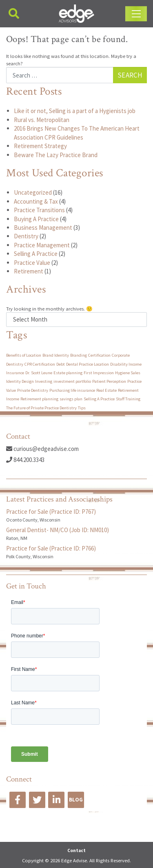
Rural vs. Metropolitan (42, 120)
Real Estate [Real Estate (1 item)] (106, 390)
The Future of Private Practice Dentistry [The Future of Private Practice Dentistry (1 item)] (41, 408)
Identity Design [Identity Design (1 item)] (20, 381)
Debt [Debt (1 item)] (61, 364)
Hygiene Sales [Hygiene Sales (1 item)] (128, 373)
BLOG (76, 800)
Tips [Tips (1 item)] (82, 408)
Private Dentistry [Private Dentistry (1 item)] (33, 390)
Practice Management (42, 245)
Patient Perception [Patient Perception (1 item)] (109, 381)
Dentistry (26, 236)
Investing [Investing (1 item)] (44, 381)
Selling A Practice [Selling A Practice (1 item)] (99, 399)
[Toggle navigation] (136, 14)
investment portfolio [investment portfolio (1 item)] (72, 381)
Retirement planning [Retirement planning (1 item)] (39, 399)
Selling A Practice (36, 254)
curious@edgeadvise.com (42, 449)
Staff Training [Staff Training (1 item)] (128, 399)
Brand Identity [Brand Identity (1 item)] (56, 355)
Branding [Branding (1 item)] (79, 355)
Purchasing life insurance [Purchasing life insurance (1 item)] (72, 390)
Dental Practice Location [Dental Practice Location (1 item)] (88, 364)
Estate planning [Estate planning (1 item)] (68, 373)
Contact (76, 850)
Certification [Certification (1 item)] (99, 355)
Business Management (43, 228)
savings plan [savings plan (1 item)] (71, 399)
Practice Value (32, 263)
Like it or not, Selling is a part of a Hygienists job (75, 111)
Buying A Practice (36, 219)
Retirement (29, 271)
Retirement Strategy (40, 146)
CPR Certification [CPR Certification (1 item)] (40, 364)
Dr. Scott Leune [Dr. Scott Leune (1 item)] (39, 373)
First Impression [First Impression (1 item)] (99, 373)
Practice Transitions (39, 210)
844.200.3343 (25, 460)
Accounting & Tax (36, 201)
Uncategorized (33, 192)
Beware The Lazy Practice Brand (56, 155)
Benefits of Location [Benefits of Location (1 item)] (24, 355)
